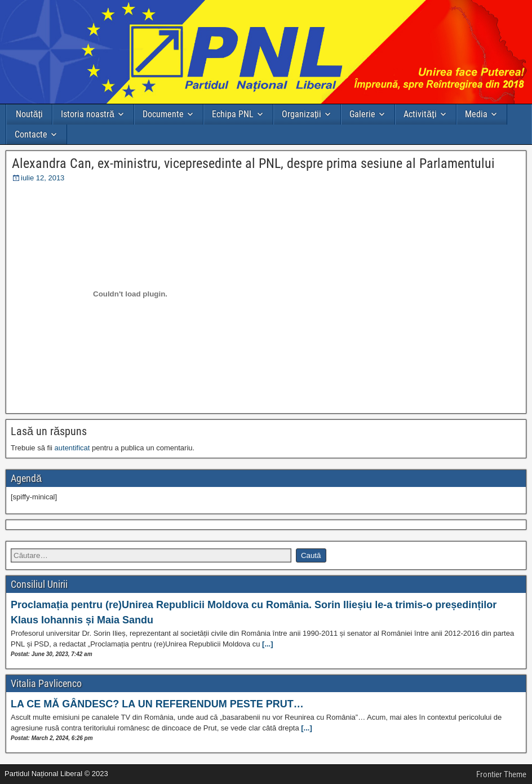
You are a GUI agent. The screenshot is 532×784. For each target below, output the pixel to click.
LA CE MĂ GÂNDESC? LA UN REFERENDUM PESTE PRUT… (157, 704)
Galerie (362, 114)
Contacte (31, 134)
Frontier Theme (501, 774)
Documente (163, 114)
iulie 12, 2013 (43, 178)
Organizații (302, 114)
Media (476, 114)
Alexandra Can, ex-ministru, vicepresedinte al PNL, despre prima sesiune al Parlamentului (253, 163)
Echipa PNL (233, 114)
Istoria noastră (88, 114)
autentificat (72, 448)
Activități (420, 114)
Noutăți (29, 114)
